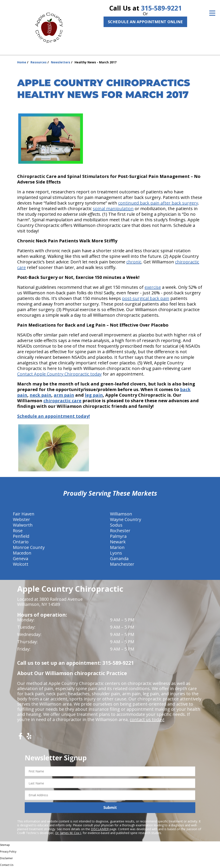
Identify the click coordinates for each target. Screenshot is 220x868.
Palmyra (118, 536)
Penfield (21, 536)
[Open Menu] (212, 13)
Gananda (119, 559)
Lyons (116, 553)
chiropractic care (62, 401)
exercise (153, 287)
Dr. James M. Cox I (68, 833)
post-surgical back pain (146, 298)
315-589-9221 (161, 8)
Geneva (21, 559)
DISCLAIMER (100, 829)
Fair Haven (24, 514)
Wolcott (21, 564)
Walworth (23, 525)
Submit (110, 807)
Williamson (121, 514)
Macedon (22, 553)
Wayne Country (126, 519)
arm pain (64, 395)
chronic (134, 262)
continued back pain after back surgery (158, 203)
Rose (18, 531)
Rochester (120, 531)
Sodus (116, 525)
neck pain (40, 395)
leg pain (94, 395)
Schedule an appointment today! (53, 416)
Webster (21, 519)
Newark (118, 542)
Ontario (21, 542)
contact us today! (147, 719)
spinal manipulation (113, 209)
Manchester (122, 564)
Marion (117, 547)
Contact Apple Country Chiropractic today (59, 374)
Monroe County (29, 547)
